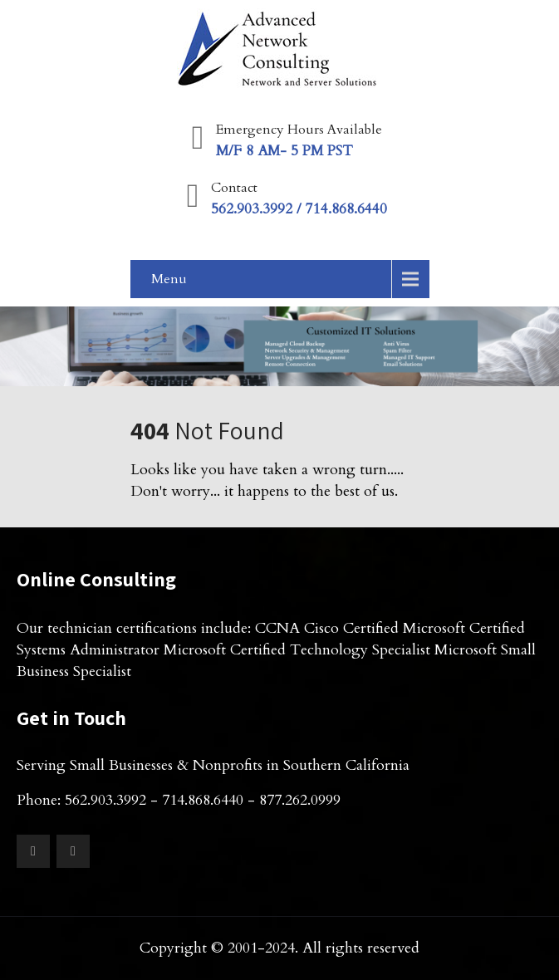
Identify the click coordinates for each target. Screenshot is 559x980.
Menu (169, 279)
